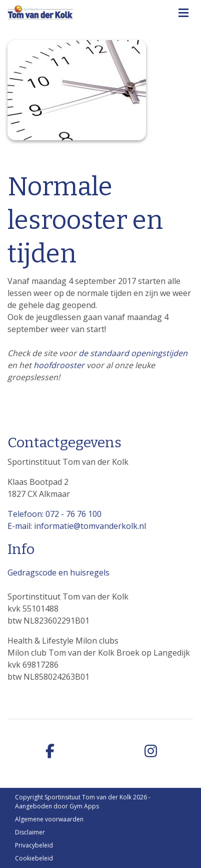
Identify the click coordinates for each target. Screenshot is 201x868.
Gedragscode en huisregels (58, 572)
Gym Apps (84, 806)
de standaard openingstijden (133, 353)
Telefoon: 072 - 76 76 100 (54, 514)
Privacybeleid (34, 845)
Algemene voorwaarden (49, 819)
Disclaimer (30, 832)
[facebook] (50, 752)
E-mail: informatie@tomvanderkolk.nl (77, 526)
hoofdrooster (59, 365)
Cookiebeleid (34, 858)
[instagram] (151, 752)
